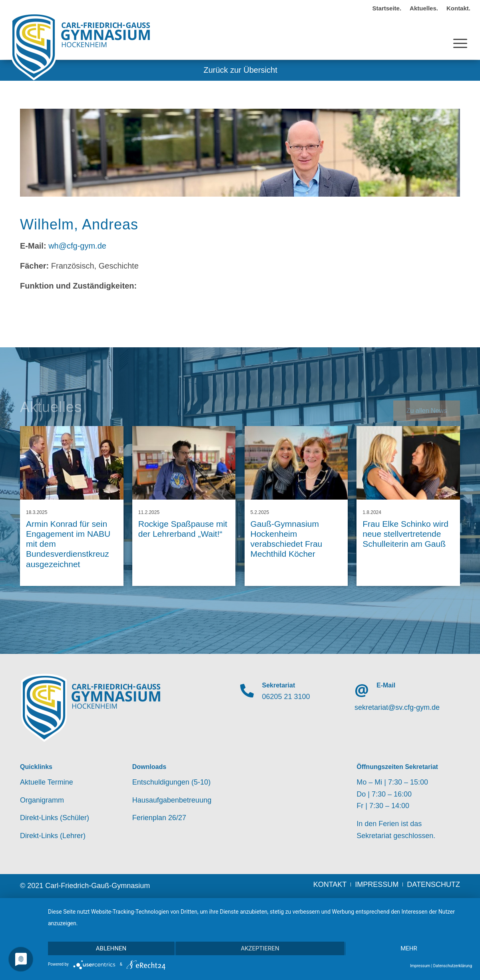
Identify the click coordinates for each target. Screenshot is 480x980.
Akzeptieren (260, 948)
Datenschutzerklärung (453, 966)
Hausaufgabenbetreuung (172, 800)
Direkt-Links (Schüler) (55, 818)
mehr (409, 948)
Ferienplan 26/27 (159, 818)
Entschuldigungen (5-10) (171, 782)
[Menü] (460, 36)
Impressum (420, 966)
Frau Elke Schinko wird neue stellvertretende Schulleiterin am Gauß (405, 534)
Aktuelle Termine (47, 782)
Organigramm (42, 800)
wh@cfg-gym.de (77, 246)
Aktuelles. (424, 8)
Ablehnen (111, 948)
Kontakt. (458, 8)
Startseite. (387, 8)
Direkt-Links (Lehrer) (53, 836)
